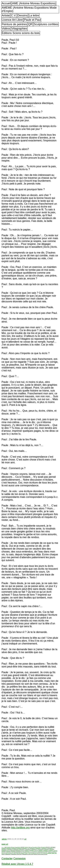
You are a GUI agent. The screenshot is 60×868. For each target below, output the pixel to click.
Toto (56, 853)
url (25, 839)
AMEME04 (9, 848)
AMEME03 (4, 848)
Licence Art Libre (12, 20)
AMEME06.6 (16, 850)
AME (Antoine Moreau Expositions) (34, 3)
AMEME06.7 (22, 850)
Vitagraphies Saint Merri (16, 854)
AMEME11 (41, 851)
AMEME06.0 (32, 848)
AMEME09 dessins (20, 851)
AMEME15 (14, 852)
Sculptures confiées (46, 24)
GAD (46, 852)
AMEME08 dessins (6, 851)
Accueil (6, 3)
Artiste (6, 15)
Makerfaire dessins (20, 853)
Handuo (49, 852)
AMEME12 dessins (53, 851)
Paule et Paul (32, 20)
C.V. (14, 15)
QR (30, 24)
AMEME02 (53, 847)
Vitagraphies (19, 29)
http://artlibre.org (20, 828)
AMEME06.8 (28, 850)
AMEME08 (52, 850)
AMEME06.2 (44, 848)
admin (4, 839)
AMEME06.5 (10, 850)
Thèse (53, 853)
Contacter (7, 858)
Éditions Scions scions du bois (21, 33)
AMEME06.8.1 (35, 850)
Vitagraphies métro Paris (28, 854)
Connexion (19, 858)
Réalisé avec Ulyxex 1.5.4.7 (17, 864)
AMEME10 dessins (34, 851)
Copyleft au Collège (36, 852)
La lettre (34, 15)
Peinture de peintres (14, 24)
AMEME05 (14, 848)
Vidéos (6, 29)
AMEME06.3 (50, 848)
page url (5, 844)
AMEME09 (13, 851)
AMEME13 (4, 852)
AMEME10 (27, 851)
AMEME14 (9, 852)
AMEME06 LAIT (26, 848)
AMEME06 (19, 848)
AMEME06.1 (38, 848)
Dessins (23, 15)
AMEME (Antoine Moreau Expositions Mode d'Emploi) (29, 9)
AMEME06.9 (41, 850)
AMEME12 (46, 851)
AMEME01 (48, 847)
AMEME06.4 (4, 850)
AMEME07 (47, 850)
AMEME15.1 (20, 852)
